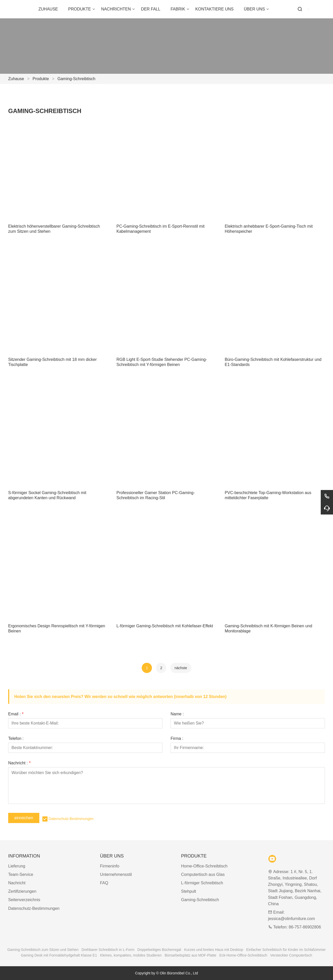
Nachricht (17, 883)
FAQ (104, 883)
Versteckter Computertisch (291, 955)
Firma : (177, 739)
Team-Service (21, 874)
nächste (181, 668)
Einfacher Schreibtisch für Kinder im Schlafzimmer (286, 950)
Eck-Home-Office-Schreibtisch (243, 955)
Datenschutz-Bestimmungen (71, 819)
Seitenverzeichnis (24, 900)
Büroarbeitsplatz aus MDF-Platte (191, 955)
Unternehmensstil (116, 874)
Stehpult (189, 891)
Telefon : (16, 739)
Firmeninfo (110, 866)
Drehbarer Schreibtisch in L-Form (108, 950)
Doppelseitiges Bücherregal (159, 950)
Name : (177, 714)
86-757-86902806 (305, 927)
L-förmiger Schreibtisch (202, 883)
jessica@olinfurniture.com (292, 919)
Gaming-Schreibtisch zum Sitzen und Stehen (43, 950)
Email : (16, 714)
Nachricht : (19, 763)
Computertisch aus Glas (203, 874)
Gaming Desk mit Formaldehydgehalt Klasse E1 (59, 955)
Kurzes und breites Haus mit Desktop (214, 950)
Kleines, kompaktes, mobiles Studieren (131, 955)
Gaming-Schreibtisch (76, 79)
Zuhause (16, 79)
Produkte (41, 79)
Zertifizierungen (22, 891)
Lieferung (17, 866)
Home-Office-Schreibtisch (204, 866)
